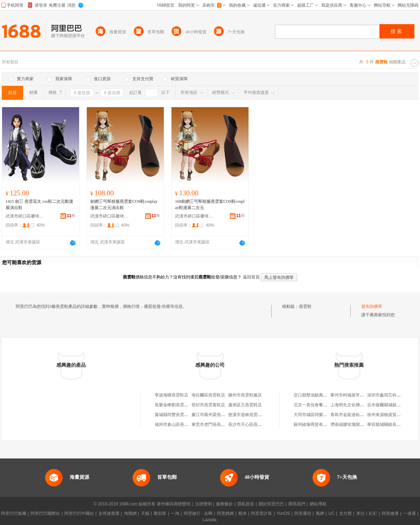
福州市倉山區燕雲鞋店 (176, 424)
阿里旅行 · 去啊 (198, 513)
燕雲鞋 (305, 306)
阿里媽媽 (225, 513)
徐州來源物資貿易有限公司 (392, 415)
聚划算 (160, 513)
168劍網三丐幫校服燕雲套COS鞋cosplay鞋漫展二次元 (210, 205)
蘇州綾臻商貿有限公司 (315, 424)
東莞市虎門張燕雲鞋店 (212, 424)
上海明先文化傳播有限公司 (356, 405)
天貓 (145, 513)
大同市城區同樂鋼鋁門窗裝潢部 (323, 415)
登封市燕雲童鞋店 (208, 405)
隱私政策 (246, 504)
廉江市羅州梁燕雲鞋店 (212, 415)
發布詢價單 (372, 306)
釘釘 (373, 513)
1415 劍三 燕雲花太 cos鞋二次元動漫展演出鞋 (39, 205)
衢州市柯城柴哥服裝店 (351, 395)
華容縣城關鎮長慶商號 (388, 424)
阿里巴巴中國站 (79, 513)
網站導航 (318, 504)
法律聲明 (203, 504)
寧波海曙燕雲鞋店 (171, 395)
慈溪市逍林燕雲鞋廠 (247, 415)
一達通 (409, 513)
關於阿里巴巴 (271, 504)
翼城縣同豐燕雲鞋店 (174, 415)
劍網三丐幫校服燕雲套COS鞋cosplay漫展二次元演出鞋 (124, 205)
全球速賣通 (109, 513)
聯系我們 (297, 504)
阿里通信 (303, 513)
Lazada (209, 520)
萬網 (320, 513)
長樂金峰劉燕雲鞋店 (174, 405)
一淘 (175, 513)
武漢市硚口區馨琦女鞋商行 (25, 216)
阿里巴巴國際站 (45, 513)
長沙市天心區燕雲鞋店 (249, 424)
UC (332, 513)
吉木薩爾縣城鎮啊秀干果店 (392, 405)
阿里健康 (390, 513)
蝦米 (243, 513)
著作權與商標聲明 (174, 504)
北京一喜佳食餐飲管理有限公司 (323, 405)
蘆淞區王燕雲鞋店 (245, 405)
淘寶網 (130, 513)
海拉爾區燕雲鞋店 (208, 395)
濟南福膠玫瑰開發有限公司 (356, 424)
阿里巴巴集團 (14, 513)
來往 (360, 513)
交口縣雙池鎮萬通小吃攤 (317, 395)
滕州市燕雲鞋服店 (245, 395)
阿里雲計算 (261, 513)
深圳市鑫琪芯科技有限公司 (392, 395)
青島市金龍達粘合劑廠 (351, 415)
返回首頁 (251, 277)
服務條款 (224, 504)
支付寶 (345, 513)
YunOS (283, 513)
